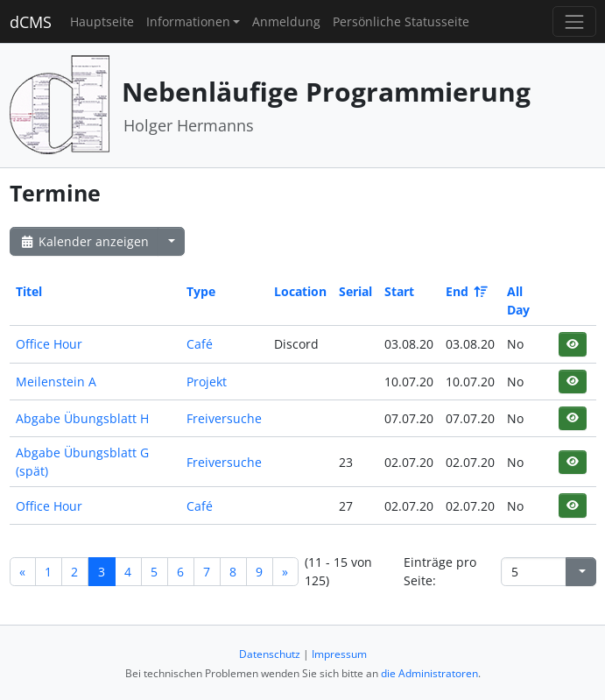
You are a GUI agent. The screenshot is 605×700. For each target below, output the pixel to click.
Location (300, 291)
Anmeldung (286, 21)
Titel (29, 291)
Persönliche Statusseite (401, 21)
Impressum (339, 654)
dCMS (31, 22)
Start (399, 291)
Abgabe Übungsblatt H (82, 418)
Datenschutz (270, 654)
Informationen (188, 21)
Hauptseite (102, 21)
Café (200, 344)
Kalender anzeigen (84, 241)
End (465, 291)
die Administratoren (429, 673)
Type (201, 291)
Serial (355, 291)
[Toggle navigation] (574, 21)
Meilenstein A (56, 382)
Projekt (207, 382)
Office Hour (49, 344)
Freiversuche (224, 418)
